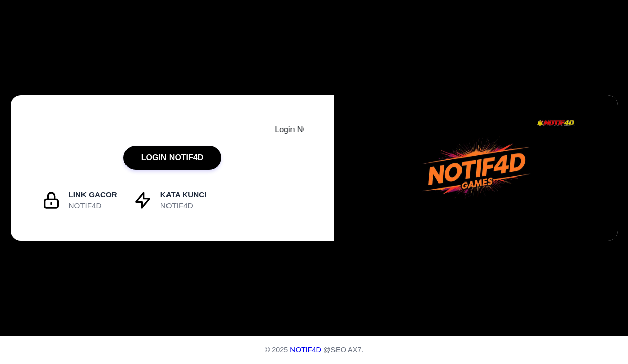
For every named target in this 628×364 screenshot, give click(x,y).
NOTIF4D (306, 350)
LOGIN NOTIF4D (173, 157)
